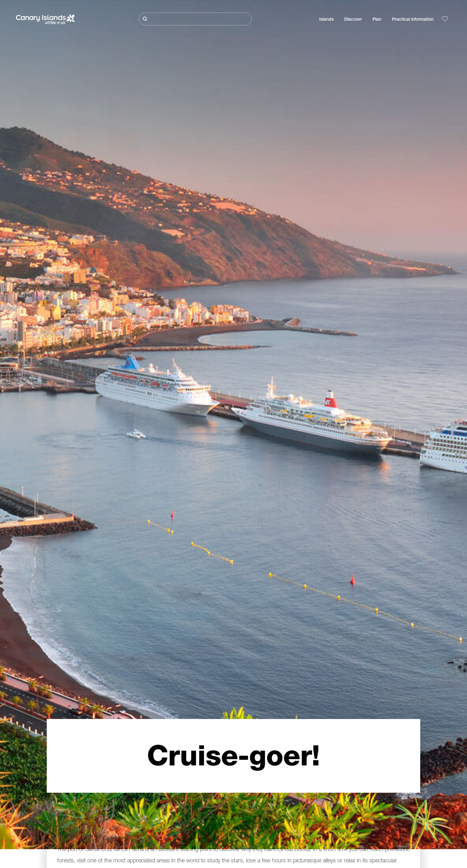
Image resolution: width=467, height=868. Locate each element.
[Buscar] (195, 19)
